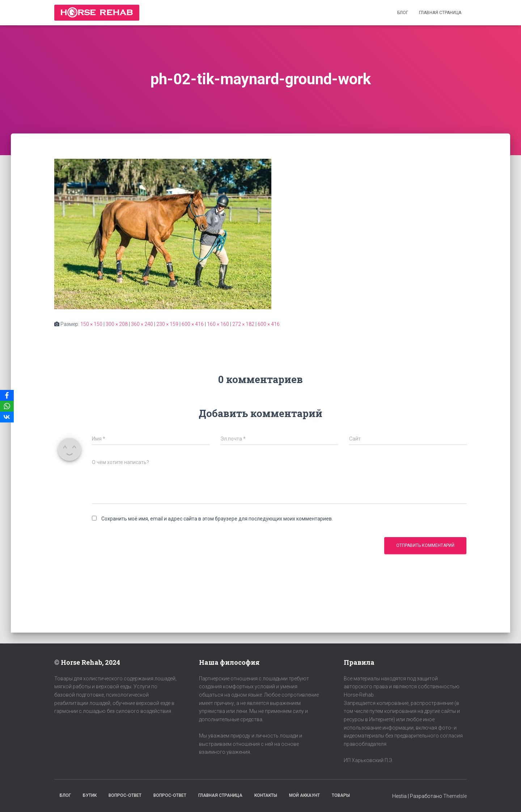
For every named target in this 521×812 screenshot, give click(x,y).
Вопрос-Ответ (125, 795)
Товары (341, 795)
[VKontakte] (7, 417)
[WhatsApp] (7, 406)
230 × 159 (167, 324)
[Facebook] (7, 395)
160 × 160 (218, 324)
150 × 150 (91, 324)
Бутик (90, 795)
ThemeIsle (455, 796)
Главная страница (440, 13)
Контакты (266, 795)
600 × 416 (193, 324)
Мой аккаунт (304, 795)
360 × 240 (142, 324)
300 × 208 (117, 324)
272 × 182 (243, 324)
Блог (403, 13)
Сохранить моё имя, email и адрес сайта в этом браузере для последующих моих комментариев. (217, 519)
